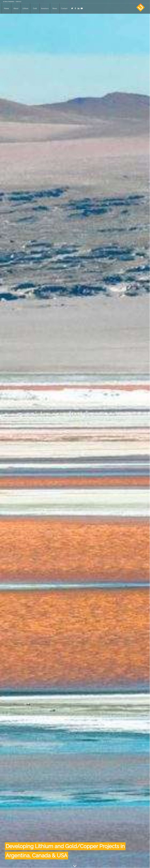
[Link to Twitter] (72, 8)
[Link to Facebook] (75, 8)
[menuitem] (6, 8)
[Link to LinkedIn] (79, 8)
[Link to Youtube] (82, 8)
